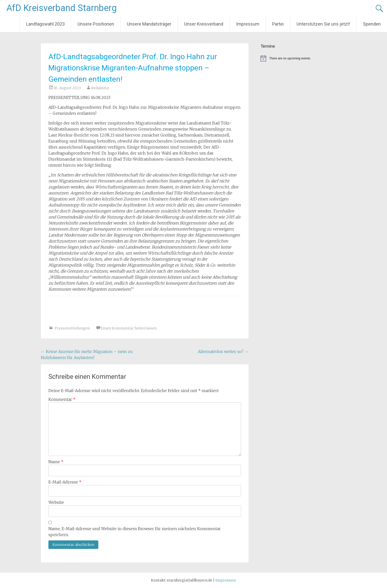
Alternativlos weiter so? (223, 351)
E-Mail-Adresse (65, 482)
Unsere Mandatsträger (149, 24)
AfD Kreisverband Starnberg (61, 8)
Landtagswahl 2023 (45, 24)
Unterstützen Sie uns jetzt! (323, 24)
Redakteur (100, 88)
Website (56, 502)
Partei (278, 24)
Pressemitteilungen (72, 328)
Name (56, 462)
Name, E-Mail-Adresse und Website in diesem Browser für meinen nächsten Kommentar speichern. (135, 532)
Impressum (248, 24)
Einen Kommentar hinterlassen (129, 328)
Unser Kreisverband (204, 24)
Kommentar (62, 399)
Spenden (372, 24)
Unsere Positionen (96, 24)
